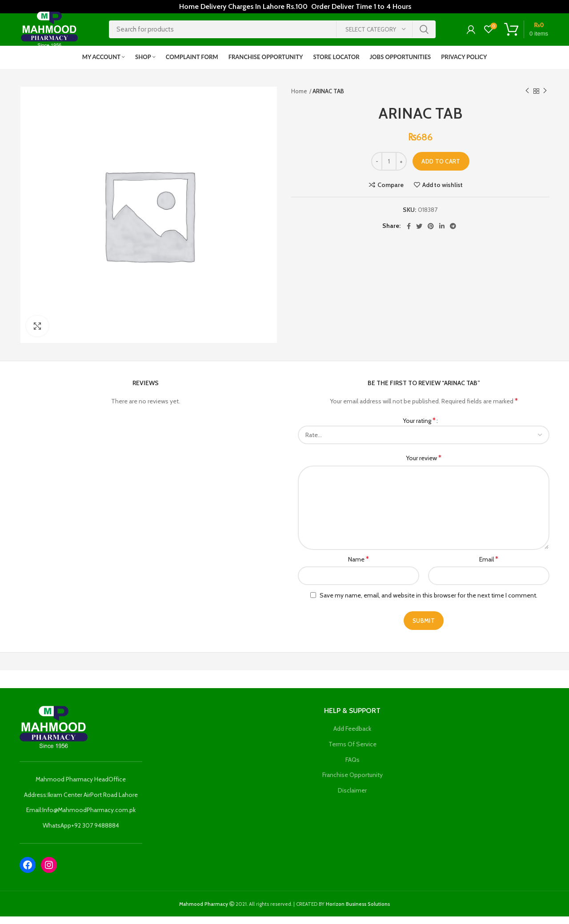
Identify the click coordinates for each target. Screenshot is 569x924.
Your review (424, 466)
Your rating (419, 428)
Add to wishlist (443, 192)
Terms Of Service (353, 752)
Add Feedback (352, 737)
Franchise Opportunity (353, 782)
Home (299, 99)
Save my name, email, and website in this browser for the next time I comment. (429, 603)
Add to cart (441, 169)
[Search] (272, 33)
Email (489, 567)
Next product (545, 98)
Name (359, 567)
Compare (391, 192)
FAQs (353, 767)
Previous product (527, 98)
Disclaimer (352, 798)
